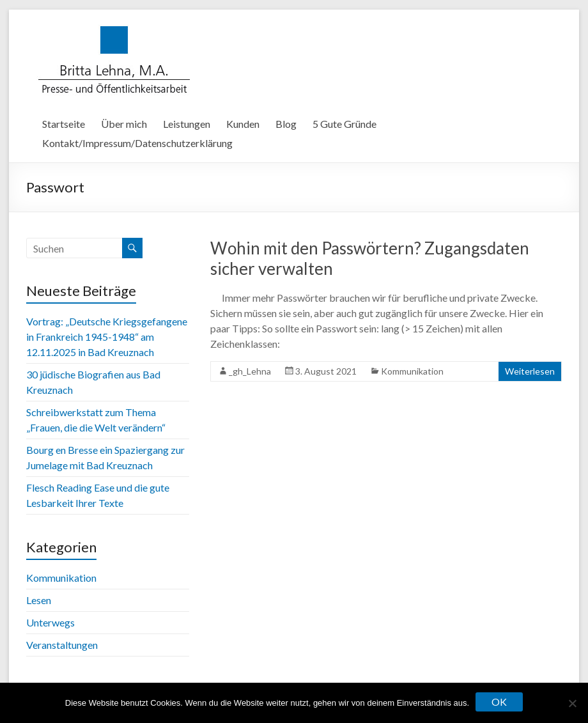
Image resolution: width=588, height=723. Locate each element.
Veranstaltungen (62, 645)
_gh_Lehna (250, 371)
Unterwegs (50, 622)
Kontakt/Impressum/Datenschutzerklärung (137, 143)
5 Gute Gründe (344, 124)
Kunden (243, 124)
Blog (286, 124)
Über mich (124, 124)
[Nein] (572, 703)
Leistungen (187, 124)
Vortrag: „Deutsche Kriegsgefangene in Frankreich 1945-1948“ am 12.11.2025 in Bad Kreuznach (107, 337)
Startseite (64, 124)
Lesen (39, 600)
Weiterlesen (530, 371)
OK (499, 702)
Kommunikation (412, 371)
